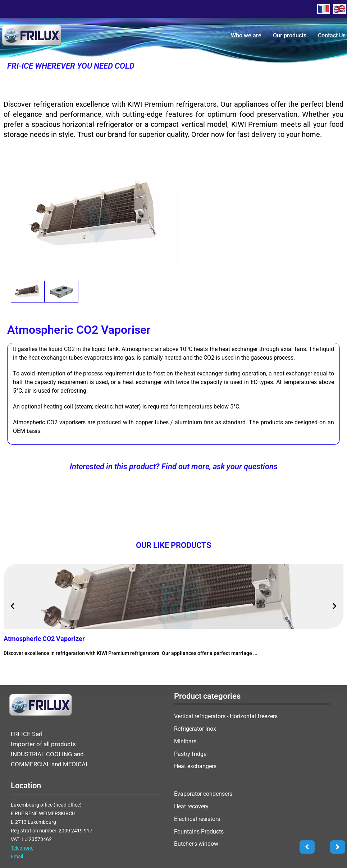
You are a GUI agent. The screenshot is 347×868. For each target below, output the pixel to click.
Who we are (246, 35)
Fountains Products (199, 831)
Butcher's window (196, 843)
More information (33, 670)
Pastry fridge (190, 753)
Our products (290, 35)
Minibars (185, 741)
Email (17, 858)
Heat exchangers (195, 765)
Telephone (22, 850)
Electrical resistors (197, 819)
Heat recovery (191, 807)
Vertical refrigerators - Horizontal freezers (226, 718)
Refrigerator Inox (195, 730)
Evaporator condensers (203, 795)
